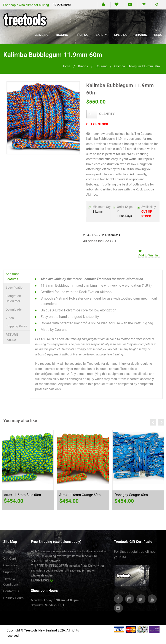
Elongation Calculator (13, 298)
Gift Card (10, 559)
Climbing (42, 35)
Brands (141, 35)
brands (83, 66)
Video (10, 318)
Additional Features (13, 276)
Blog (158, 35)
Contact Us (11, 591)
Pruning (82, 35)
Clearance (10, 565)
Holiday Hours (13, 598)
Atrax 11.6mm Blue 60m (22, 495)
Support (9, 572)
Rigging (62, 35)
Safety (101, 35)
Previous (153, 422)
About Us (10, 552)
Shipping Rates (16, 326)
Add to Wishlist (149, 255)
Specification (15, 287)
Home (66, 66)
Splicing (121, 35)
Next (161, 422)
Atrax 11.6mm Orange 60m (80, 495)
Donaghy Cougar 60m (131, 495)
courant (101, 66)
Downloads (14, 309)
